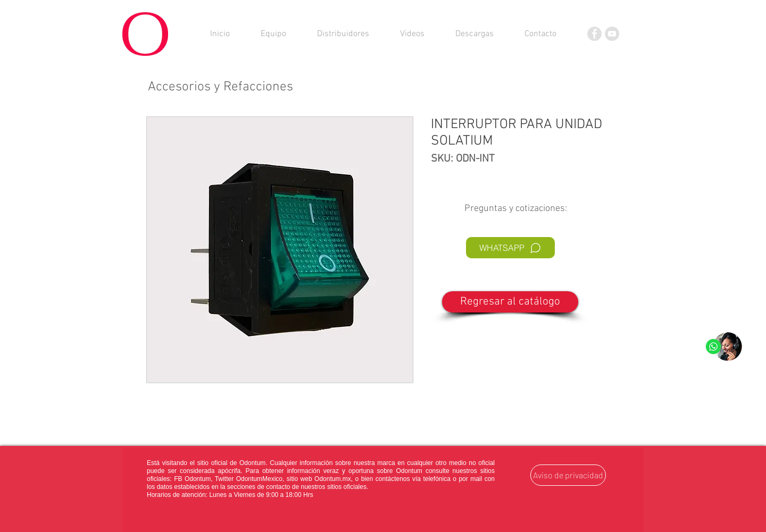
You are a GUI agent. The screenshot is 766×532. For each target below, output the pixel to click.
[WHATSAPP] (510, 248)
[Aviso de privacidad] (568, 475)
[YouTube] (612, 34)
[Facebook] (594, 34)
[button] (474, 34)
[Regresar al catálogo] (510, 302)
